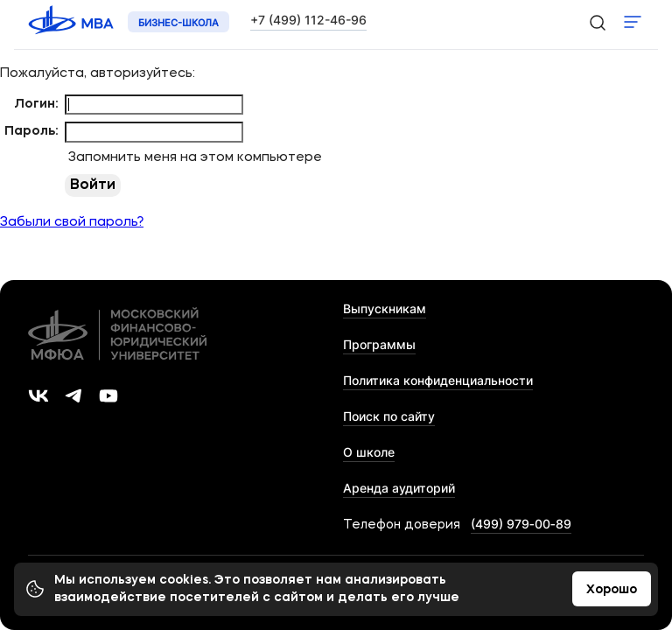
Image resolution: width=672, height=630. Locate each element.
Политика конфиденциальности (438, 380)
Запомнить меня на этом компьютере (193, 158)
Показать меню (633, 22)
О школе (369, 452)
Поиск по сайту (389, 416)
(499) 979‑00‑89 (521, 524)
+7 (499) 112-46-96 (308, 20)
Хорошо (612, 590)
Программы (379, 344)
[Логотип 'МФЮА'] (73, 22)
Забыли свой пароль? (72, 223)
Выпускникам (385, 308)
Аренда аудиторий (399, 488)
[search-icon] (597, 22)
